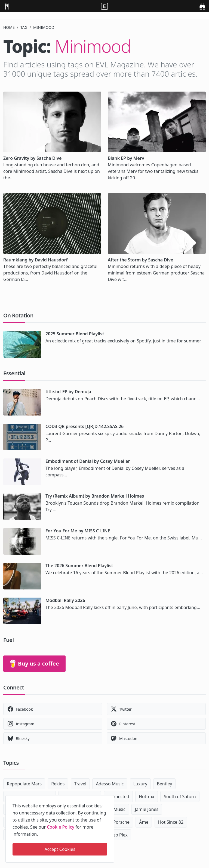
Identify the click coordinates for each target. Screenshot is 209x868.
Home (9, 27)
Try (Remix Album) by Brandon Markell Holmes (95, 496)
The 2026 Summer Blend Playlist (79, 566)
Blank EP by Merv (126, 158)
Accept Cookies (60, 849)
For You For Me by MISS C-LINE (78, 531)
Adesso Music (110, 784)
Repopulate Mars (24, 784)
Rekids (58, 784)
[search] (202, 6)
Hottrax (147, 797)
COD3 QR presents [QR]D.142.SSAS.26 (84, 426)
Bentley (164, 784)
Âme (144, 822)
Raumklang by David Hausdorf (35, 260)
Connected (118, 797)
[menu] (7, 6)
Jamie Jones (147, 809)
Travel (80, 784)
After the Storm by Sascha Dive (140, 260)
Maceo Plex (116, 835)
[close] (110, 798)
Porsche (121, 822)
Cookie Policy (61, 827)
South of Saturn (180, 797)
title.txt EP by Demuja (68, 392)
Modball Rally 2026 (65, 600)
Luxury (140, 784)
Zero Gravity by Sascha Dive (32, 158)
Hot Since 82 (171, 822)
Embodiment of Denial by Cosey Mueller (88, 461)
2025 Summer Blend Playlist (75, 334)
